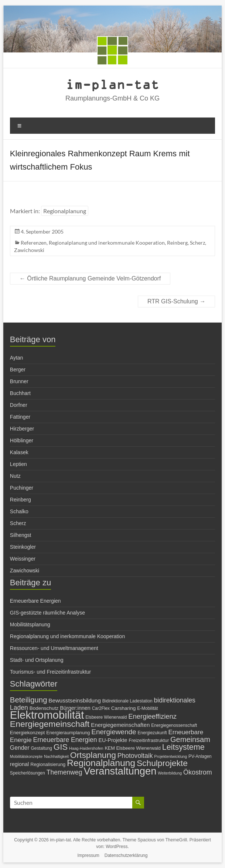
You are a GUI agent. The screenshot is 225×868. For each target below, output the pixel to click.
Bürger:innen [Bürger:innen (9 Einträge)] (75, 708)
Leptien (18, 464)
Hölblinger (22, 440)
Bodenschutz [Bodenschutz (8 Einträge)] (44, 708)
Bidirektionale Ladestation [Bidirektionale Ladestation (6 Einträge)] (127, 701)
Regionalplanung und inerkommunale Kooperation (107, 243)
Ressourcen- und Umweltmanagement (54, 648)
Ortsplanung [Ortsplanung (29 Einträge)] (93, 755)
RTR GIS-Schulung (176, 301)
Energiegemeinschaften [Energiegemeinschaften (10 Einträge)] (120, 725)
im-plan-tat (112, 84)
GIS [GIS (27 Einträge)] (61, 747)
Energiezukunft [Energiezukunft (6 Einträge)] (152, 733)
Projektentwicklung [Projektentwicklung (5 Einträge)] (171, 756)
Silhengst (21, 535)
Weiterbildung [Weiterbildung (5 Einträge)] (170, 773)
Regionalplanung (65, 211)
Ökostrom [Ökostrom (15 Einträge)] (198, 772)
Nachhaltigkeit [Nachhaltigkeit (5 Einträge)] (56, 756)
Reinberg (177, 243)
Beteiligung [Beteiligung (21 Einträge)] (29, 700)
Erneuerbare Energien (35, 601)
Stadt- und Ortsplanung (37, 660)
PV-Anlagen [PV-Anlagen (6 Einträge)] (200, 756)
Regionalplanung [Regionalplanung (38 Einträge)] (101, 763)
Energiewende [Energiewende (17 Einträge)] (114, 732)
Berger (18, 370)
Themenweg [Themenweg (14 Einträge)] (64, 772)
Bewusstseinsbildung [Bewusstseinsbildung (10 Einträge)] (75, 700)
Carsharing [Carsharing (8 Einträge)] (124, 708)
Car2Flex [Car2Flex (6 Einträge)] (101, 708)
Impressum (88, 855)
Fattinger (20, 417)
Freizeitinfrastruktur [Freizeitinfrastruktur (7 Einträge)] (149, 740)
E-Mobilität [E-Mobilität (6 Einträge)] (147, 708)
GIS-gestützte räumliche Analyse (47, 613)
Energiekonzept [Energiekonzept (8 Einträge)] (27, 733)
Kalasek (19, 452)
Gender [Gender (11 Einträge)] (20, 748)
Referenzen (34, 243)
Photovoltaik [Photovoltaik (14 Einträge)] (135, 756)
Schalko (19, 511)
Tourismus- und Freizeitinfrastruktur (50, 672)
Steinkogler (23, 547)
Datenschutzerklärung (126, 855)
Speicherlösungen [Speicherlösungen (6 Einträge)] (28, 773)
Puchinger (22, 488)
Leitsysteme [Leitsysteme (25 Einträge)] (183, 747)
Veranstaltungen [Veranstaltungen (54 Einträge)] (120, 771)
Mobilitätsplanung (30, 624)
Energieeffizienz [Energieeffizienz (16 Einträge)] (152, 716)
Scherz (197, 243)
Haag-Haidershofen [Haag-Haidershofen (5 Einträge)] (86, 748)
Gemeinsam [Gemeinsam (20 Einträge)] (190, 739)
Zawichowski (29, 250)
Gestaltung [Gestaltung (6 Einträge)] (42, 748)
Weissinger (23, 559)
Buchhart (20, 393)
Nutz (15, 476)
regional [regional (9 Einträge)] (19, 764)
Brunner (19, 381)
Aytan (17, 358)
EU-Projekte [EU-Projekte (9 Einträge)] (113, 740)
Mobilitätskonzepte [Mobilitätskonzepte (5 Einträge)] (26, 756)
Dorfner (19, 405)
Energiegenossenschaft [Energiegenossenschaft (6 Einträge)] (174, 725)
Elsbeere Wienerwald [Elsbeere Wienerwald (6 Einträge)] (106, 717)
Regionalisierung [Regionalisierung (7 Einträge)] (48, 764)
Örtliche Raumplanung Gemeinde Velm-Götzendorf (90, 278)
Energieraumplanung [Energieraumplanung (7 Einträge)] (68, 733)
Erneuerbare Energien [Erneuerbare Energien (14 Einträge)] (65, 740)
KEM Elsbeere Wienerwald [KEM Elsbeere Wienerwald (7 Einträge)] (132, 748)
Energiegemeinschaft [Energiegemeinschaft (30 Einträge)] (50, 724)
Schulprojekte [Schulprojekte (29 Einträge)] (162, 763)
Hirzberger (22, 429)
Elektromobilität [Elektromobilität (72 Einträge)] (47, 715)
